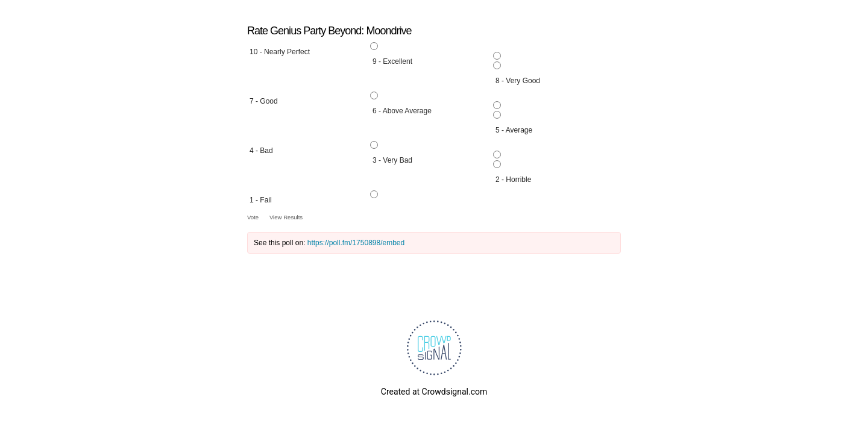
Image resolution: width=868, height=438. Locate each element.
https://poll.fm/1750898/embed (356, 243)
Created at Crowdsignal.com (434, 392)
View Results (286, 217)
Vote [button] (254, 217)
